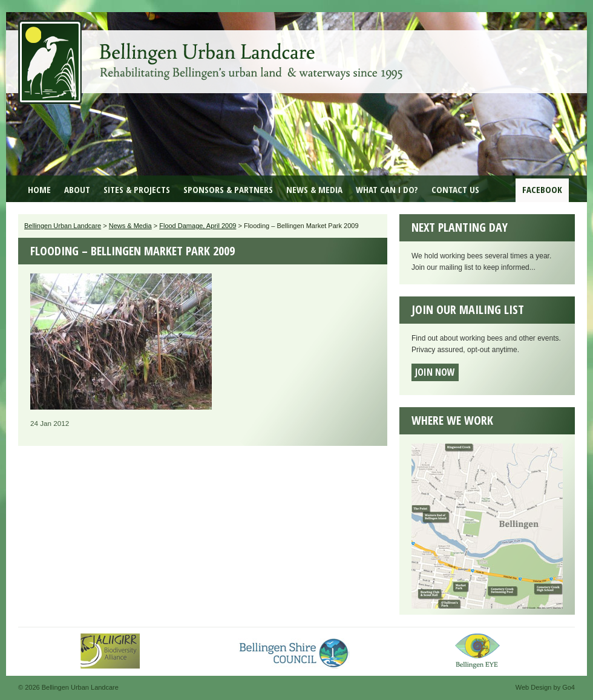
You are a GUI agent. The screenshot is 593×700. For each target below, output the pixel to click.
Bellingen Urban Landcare (212, 53)
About (77, 189)
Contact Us (455, 189)
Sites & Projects (137, 189)
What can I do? (387, 189)
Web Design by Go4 (545, 687)
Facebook (542, 189)
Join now (435, 372)
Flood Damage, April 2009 (198, 226)
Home (39, 189)
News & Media (314, 189)
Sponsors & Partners (228, 189)
